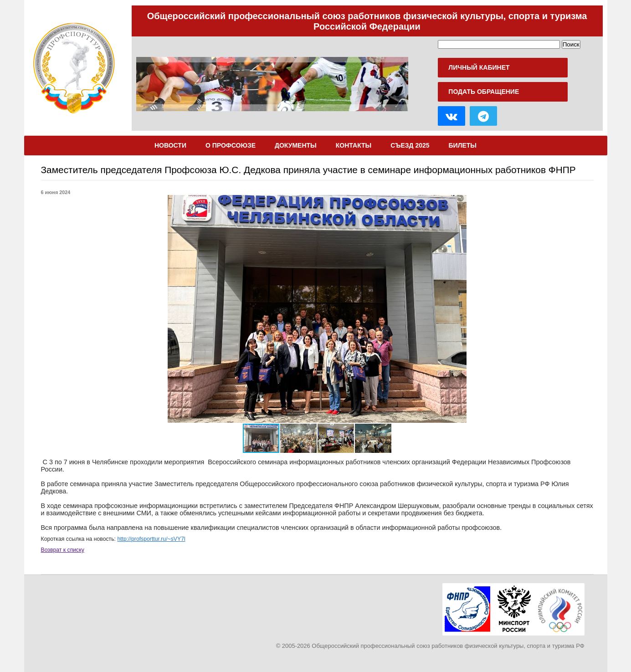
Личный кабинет (479, 67)
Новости (170, 145)
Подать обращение (484, 92)
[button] (537, 309)
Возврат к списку (63, 550)
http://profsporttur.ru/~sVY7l (151, 539)
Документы (296, 145)
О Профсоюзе (231, 145)
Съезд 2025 (410, 145)
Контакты (354, 145)
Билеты (463, 145)
